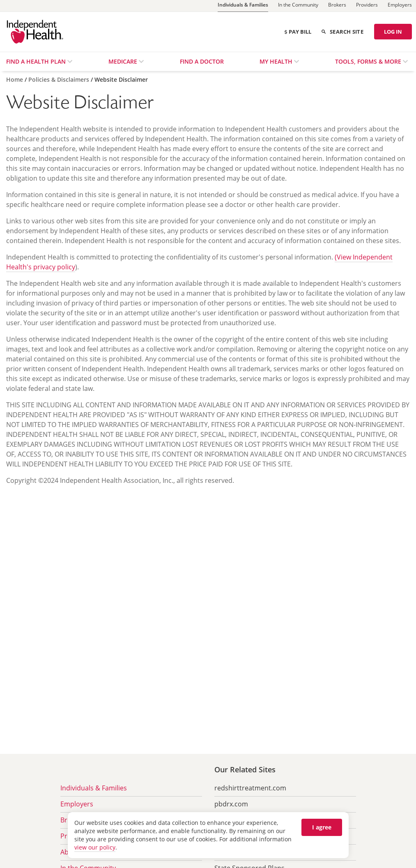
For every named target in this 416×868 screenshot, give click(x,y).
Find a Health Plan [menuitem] (37, 61)
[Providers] (367, 6)
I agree (322, 827)
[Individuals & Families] (243, 6)
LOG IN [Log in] (393, 32)
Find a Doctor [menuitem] (202, 61)
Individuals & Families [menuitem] (94, 788)
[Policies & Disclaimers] (60, 79)
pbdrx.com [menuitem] (231, 804)
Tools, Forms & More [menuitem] (369, 61)
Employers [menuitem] (77, 804)
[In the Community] (298, 6)
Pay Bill (298, 32)
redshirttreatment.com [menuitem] (250, 788)
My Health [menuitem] (277, 61)
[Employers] (400, 6)
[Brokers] (337, 6)
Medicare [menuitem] (124, 61)
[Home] (15, 79)
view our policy (95, 847)
